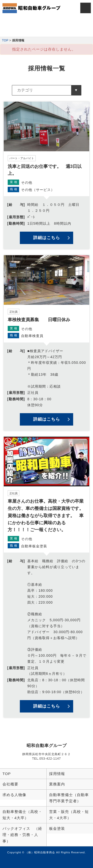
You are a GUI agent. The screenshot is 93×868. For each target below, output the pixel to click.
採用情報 (57, 774)
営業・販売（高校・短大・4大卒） (69, 815)
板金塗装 (57, 828)
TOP (5, 40)
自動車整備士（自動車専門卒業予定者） (69, 798)
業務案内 (57, 784)
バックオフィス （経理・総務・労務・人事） (22, 835)
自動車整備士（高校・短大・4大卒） (22, 815)
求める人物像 (14, 795)
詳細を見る (46, 175)
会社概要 (10, 784)
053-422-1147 (50, 759)
